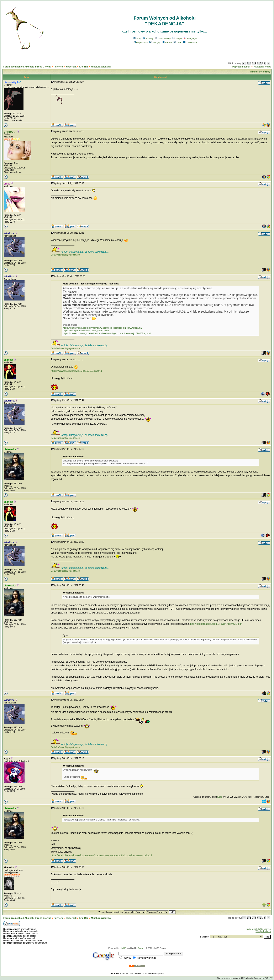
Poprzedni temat (241, 67)
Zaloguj (155, 42)
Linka (7, 184)
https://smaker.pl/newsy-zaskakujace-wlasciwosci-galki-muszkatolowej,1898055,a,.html (107, 333)
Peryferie (59, 67)
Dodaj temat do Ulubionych (258, 929)
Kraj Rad (84, 67)
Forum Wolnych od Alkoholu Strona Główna (27, 67)
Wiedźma (9, 233)
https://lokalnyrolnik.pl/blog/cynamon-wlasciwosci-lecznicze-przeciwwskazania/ (102, 328)
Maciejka (9, 868)
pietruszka (10, 449)
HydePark (71, 67)
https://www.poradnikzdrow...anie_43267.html (86, 330)
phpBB (123, 948)
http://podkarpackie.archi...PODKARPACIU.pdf (216, 624)
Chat (178, 42)
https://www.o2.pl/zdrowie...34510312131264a (77, 371)
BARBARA (10, 132)
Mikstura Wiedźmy (101, 67)
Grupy (177, 39)
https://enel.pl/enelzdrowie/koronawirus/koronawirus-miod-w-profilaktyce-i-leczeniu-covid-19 (101, 855)
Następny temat (262, 67)
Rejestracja (140, 42)
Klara (7, 759)
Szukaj (148, 39)
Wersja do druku (263, 931)
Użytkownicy (163, 39)
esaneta (8, 360)
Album (167, 42)
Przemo (142, 948)
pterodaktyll (11, 82)
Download (190, 42)
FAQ (137, 39)
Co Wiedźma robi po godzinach (65, 255)
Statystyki (190, 39)
